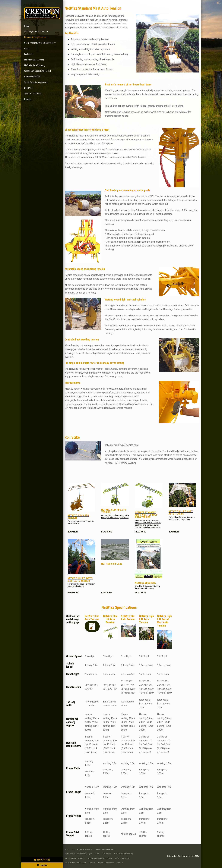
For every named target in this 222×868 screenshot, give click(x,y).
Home (27, 26)
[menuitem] (67, 850)
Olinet (27, 49)
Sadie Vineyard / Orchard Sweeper (39, 43)
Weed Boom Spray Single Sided (37, 71)
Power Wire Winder (32, 77)
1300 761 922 (43, 860)
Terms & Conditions (33, 94)
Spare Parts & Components (36, 82)
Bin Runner (29, 54)
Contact (28, 99)
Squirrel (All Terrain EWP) (35, 32)
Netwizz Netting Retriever (35, 37)
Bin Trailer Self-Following (35, 65)
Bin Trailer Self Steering (34, 60)
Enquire (44, 865)
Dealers (27, 88)
